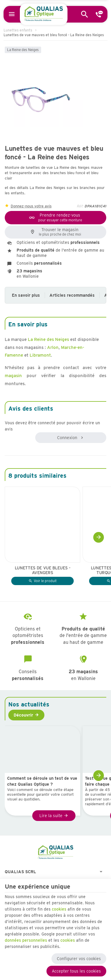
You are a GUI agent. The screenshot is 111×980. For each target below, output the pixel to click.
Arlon (53, 347)
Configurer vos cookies (79, 959)
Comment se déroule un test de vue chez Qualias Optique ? (42, 781)
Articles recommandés (72, 295)
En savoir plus (26, 295)
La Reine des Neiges (23, 50)
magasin (13, 376)
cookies (59, 909)
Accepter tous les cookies (76, 971)
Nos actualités (29, 704)
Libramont (40, 355)
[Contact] (99, 14)
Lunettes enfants (18, 30)
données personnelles (26, 940)
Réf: (80, 206)
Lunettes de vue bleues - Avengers (43, 570)
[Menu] (12, 14)
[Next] (99, 537)
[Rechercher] (85, 14)
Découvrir (23, 715)
